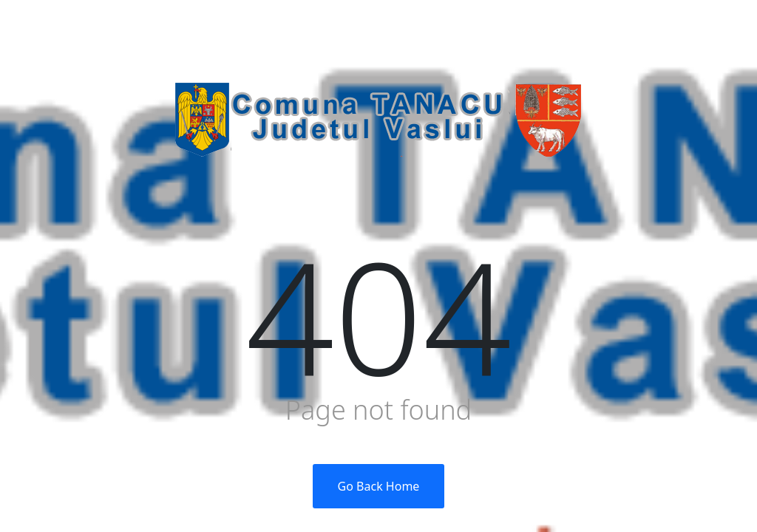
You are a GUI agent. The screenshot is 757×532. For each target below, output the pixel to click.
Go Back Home (379, 486)
